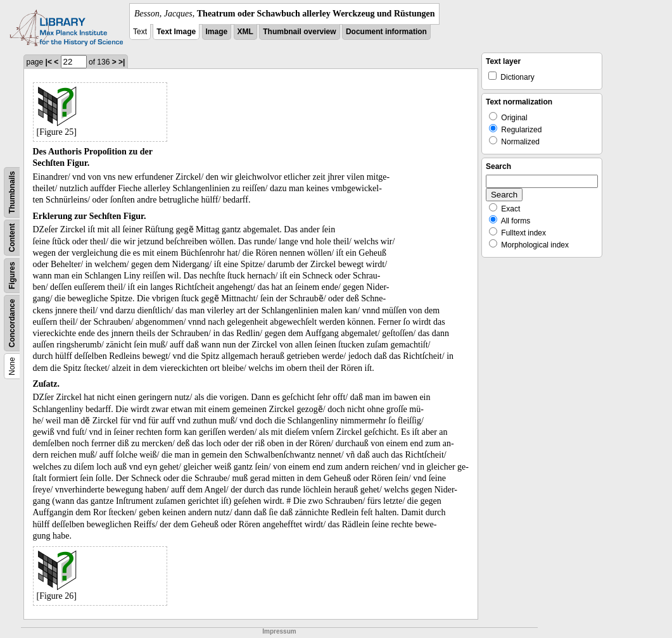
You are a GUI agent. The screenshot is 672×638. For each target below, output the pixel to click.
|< (49, 62)
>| (122, 62)
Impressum (279, 631)
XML (245, 32)
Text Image (176, 32)
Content (12, 238)
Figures (12, 276)
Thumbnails (12, 192)
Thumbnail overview (299, 32)
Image (217, 32)
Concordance (12, 323)
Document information (386, 32)
